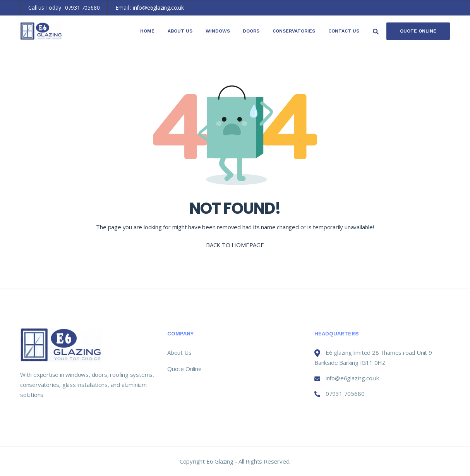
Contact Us (344, 31)
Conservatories (294, 31)
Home (147, 31)
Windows (218, 31)
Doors (251, 31)
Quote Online (418, 31)
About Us (180, 31)
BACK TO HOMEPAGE (235, 245)
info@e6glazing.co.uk (158, 8)
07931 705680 (82, 8)
